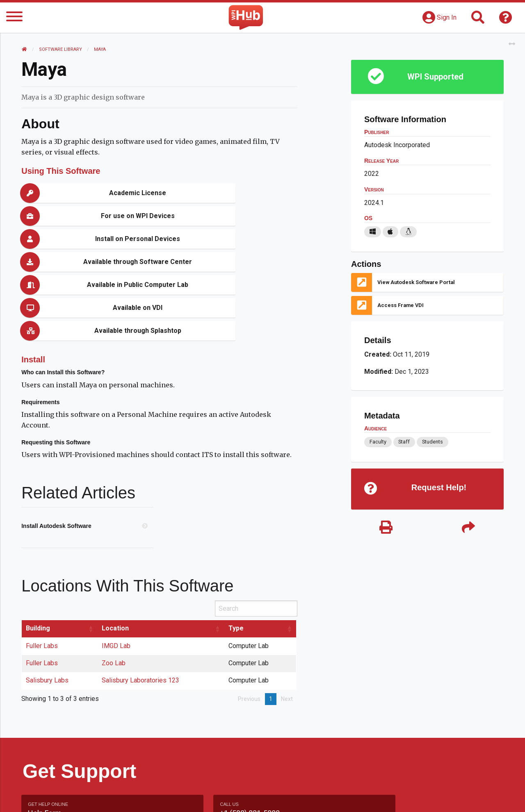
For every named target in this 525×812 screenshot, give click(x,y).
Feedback (298, 797)
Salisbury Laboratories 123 (142, 611)
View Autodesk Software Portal (416, 282)
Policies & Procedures (455, 797)
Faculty (378, 442)
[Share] (468, 530)
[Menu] (14, 18)
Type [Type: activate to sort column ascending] (237, 559)
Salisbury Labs (48, 611)
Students (432, 442)
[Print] (386, 530)
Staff (404, 442)
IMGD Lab (117, 577)
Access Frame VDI (400, 305)
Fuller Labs (43, 577)
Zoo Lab (115, 594)
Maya (101, 49)
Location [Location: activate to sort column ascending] (116, 559)
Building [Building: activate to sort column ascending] (39, 559)
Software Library (62, 49)
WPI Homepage (387, 797)
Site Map (338, 797)
